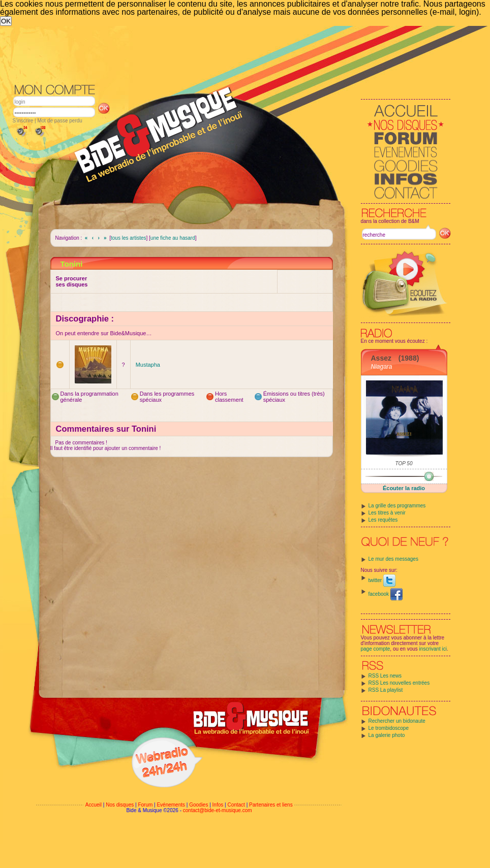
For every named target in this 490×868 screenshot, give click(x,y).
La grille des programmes (397, 506)
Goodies (198, 805)
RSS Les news (385, 676)
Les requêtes (383, 520)
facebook (386, 594)
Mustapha (148, 365)
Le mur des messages (393, 559)
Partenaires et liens (271, 805)
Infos (218, 805)
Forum (145, 805)
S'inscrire (23, 121)
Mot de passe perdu (59, 121)
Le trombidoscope (389, 728)
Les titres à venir (387, 513)
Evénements (171, 805)
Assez (381, 358)
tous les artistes (128, 238)
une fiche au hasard (173, 238)
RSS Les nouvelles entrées (399, 683)
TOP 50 (404, 463)
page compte (376, 649)
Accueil (94, 805)
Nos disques (120, 805)
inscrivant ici (433, 649)
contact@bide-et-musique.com (218, 810)
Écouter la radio (404, 488)
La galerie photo (387, 735)
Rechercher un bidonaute (397, 721)
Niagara (382, 367)
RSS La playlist (386, 690)
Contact (236, 805)
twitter (382, 580)
